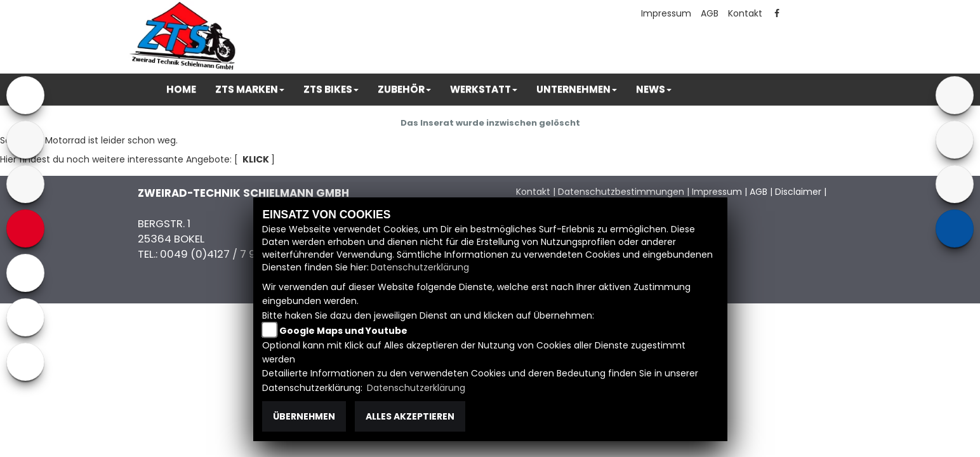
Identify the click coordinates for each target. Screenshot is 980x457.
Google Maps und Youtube (343, 331)
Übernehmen (304, 416)
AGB (710, 13)
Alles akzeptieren (410, 416)
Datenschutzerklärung (420, 267)
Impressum (666, 13)
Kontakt (745, 13)
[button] (250, 89)
